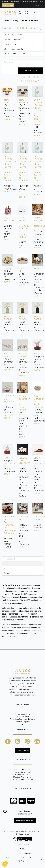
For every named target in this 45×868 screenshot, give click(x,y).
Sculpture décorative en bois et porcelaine (37, 360)
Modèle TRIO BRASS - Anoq (7, 532)
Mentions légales (22, 722)
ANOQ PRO (8, 5)
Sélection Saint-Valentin (14, 49)
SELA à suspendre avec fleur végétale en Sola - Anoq (22, 415)
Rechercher (30, 71)
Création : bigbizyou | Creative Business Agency (24, 859)
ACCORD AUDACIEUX (7, 173)
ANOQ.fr (22, 849)
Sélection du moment (13, 35)
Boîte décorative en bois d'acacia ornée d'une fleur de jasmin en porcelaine (37, 474)
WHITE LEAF (22, 231)
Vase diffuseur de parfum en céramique (22, 363)
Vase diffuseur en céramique (7, 323)
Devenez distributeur (25, 820)
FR (37, 5)
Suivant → (8, 573)
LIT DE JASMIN (37, 116)
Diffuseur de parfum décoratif (7, 406)
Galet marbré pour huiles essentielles (37, 408)
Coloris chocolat (37, 522)
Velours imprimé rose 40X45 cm (7, 227)
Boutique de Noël (11, 44)
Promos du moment (12, 40)
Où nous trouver (23, 717)
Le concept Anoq (22, 714)
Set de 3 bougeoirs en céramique (7, 108)
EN (41, 5)
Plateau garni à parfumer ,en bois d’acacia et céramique (22, 530)
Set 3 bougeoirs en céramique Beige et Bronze (22, 111)
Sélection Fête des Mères (14, 54)
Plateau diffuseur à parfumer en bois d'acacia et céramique (22, 474)
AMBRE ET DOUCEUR (37, 174)
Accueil (6, 21)
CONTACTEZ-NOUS (23, 750)
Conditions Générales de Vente (22, 719)
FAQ (22, 724)
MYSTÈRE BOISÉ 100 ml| (22, 175)
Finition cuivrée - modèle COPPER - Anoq (37, 231)
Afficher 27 (33, 77)
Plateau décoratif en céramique (7, 274)
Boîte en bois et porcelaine (22, 275)
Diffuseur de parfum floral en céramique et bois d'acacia (37, 281)
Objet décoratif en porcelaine (7, 360)
